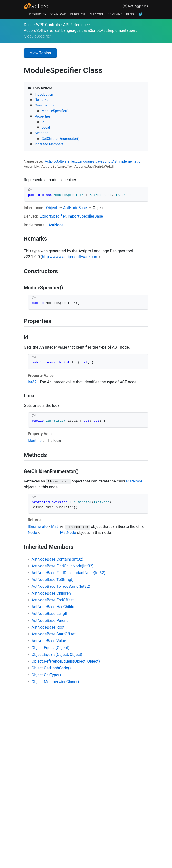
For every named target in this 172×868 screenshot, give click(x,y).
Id (43, 122)
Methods (42, 133)
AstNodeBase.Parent (50, 620)
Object (52, 208)
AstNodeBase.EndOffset (53, 600)
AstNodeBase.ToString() (53, 580)
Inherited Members (49, 144)
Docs (28, 25)
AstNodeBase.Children (51, 593)
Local (46, 127)
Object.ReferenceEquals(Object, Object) (66, 661)
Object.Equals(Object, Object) (57, 654)
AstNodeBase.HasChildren (55, 607)
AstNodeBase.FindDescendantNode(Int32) (69, 573)
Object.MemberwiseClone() (55, 682)
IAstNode (55, 225)
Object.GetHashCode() (51, 668)
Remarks (42, 100)
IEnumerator (38, 527)
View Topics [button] (40, 53)
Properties (43, 116)
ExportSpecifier (53, 216)
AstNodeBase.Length (50, 614)
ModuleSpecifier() (55, 111)
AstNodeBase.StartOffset (54, 634)
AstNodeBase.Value (49, 641)
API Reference (76, 25)
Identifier (35, 441)
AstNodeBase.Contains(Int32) (58, 559)
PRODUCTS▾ (38, 14)
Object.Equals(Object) (51, 648)
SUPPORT (97, 14)
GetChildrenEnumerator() (61, 139)
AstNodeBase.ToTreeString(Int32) (61, 586)
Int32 (32, 382)
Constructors (45, 105)
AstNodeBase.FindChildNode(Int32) (63, 566)
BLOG (130, 14)
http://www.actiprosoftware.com (70, 257)
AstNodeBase (75, 208)
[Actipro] (36, 6)
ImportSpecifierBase (85, 216)
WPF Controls (48, 25)
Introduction (44, 94)
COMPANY (115, 14)
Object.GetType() (46, 675)
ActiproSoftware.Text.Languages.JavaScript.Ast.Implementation (80, 31)
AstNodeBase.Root (48, 627)
